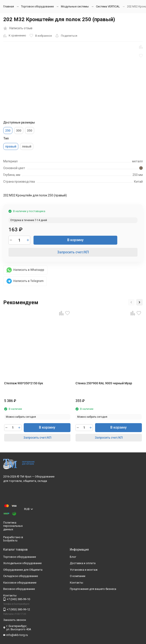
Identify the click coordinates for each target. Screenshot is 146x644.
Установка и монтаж (84, 570)
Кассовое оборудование (20, 583)
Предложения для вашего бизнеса (93, 589)
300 (19, 131)
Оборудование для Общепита (23, 570)
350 (30, 131)
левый (27, 146)
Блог (73, 557)
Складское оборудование (21, 576)
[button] (131, 302)
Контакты (76, 583)
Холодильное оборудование (22, 563)
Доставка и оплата (83, 563)
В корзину (75, 240)
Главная (9, 6)
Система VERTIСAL (108, 6)
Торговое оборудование (37, 6)
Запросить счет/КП (73, 252)
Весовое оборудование (19, 589)
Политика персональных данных (13, 526)
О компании (78, 576)
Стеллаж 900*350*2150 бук (24, 383)
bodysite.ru (10, 540)
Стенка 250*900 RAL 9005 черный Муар (104, 383)
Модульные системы (75, 6)
